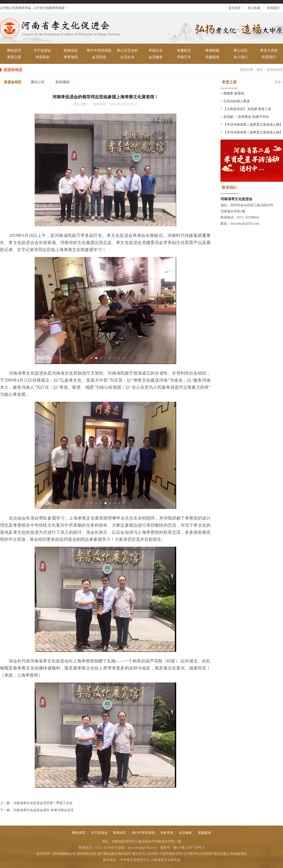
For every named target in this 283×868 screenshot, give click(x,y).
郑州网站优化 (87, 854)
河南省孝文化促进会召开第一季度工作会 (43, 803)
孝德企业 (156, 50)
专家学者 (167, 833)
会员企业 (127, 57)
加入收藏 (254, 8)
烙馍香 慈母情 (234, 93)
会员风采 (99, 57)
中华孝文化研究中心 (135, 860)
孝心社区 (241, 50)
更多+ (279, 82)
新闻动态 (71, 50)
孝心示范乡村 (127, 50)
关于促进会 (42, 50)
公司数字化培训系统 (198, 854)
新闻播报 (62, 82)
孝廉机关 (184, 50)
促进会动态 (275, 70)
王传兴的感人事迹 (237, 101)
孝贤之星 (14, 57)
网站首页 (14, 50)
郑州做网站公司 (64, 854)
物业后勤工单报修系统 (230, 854)
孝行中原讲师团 (99, 50)
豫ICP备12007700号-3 (189, 848)
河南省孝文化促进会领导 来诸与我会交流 (43, 810)
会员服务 (156, 57)
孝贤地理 (71, 57)
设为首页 (235, 8)
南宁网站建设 (107, 854)
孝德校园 (212, 50)
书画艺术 (184, 57)
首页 (260, 70)
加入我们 (241, 57)
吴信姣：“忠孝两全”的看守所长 (246, 117)
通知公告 (37, 82)
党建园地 (212, 57)
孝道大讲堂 (269, 50)
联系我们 (274, 8)
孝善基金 (42, 57)
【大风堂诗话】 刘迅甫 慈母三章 (247, 109)
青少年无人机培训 (145, 854)
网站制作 (125, 854)
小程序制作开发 (171, 854)
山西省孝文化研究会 (166, 860)
